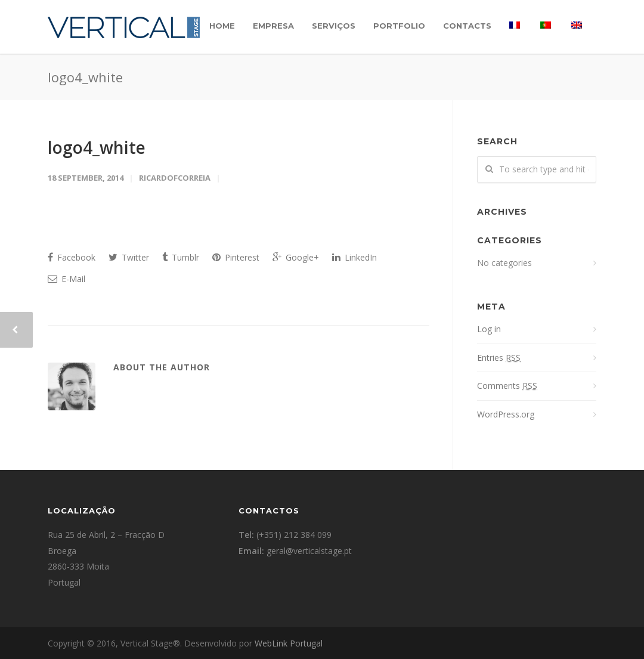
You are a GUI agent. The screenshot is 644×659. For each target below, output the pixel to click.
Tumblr (181, 257)
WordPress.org (506, 414)
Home (222, 26)
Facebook (72, 257)
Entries (499, 358)
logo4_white (97, 147)
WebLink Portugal (289, 643)
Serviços (334, 26)
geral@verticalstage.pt (309, 551)
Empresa (273, 26)
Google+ (296, 257)
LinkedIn (354, 257)
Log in (489, 329)
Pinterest (236, 257)
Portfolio (399, 26)
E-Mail (66, 279)
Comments (507, 386)
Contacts (467, 26)
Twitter (129, 257)
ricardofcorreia (175, 178)
